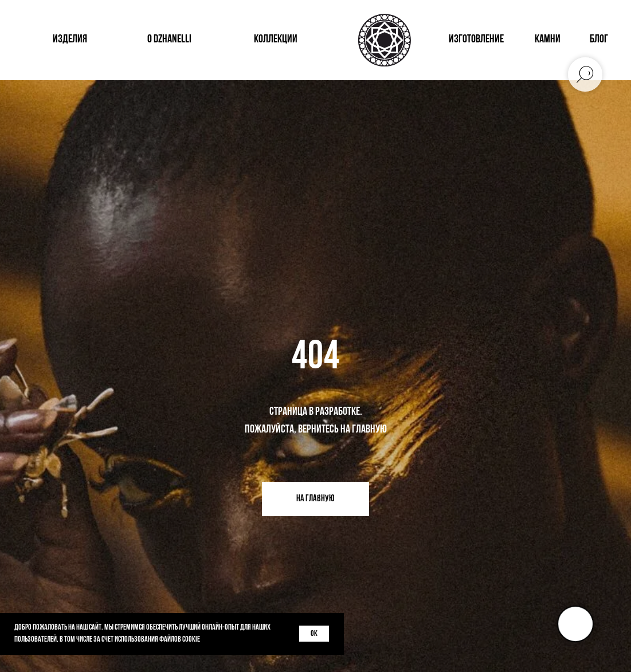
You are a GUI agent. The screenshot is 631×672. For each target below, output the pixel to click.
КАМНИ (548, 40)
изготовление (476, 40)
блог (599, 40)
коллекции (276, 40)
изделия (70, 40)
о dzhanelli (169, 40)
